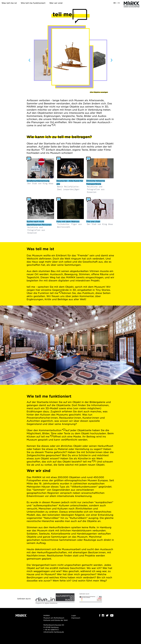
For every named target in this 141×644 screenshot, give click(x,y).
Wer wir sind (56, 3)
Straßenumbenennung (38, 181)
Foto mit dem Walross (68, 221)
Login (74, 615)
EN (119, 3)
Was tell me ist (9, 3)
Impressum (76, 618)
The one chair (93, 221)
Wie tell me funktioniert (33, 3)
